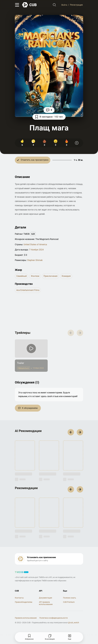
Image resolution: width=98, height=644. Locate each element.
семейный (21, 276)
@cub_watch (74, 624)
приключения (50, 276)
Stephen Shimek (35, 260)
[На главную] (29, 5)
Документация (46, 600)
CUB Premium (69, 604)
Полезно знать (70, 600)
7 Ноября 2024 (36, 250)
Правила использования (26, 620)
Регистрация (76, 5)
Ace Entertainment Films (28, 290)
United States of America (35, 244)
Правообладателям (23, 604)
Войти (64, 5)
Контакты (19, 600)
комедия (66, 276)
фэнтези (35, 276)
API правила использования (46, 605)
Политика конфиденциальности (53, 620)
